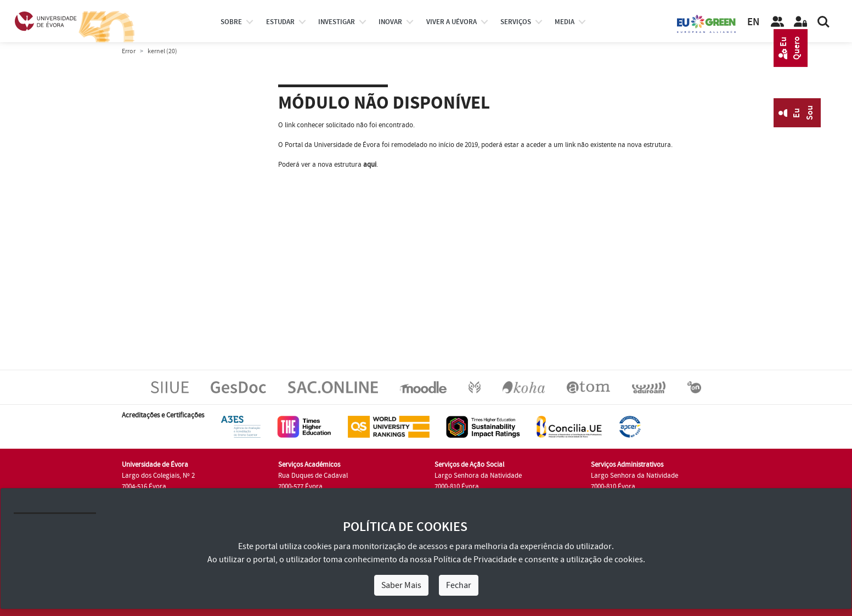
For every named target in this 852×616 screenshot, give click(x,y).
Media (565, 22)
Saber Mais (401, 585)
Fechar (459, 585)
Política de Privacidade (475, 560)
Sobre (231, 22)
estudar (280, 22)
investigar (337, 22)
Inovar (390, 22)
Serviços (516, 22)
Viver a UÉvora (452, 22)
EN (753, 22)
